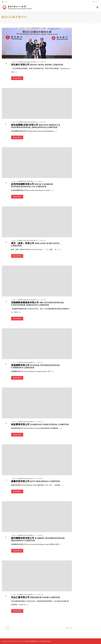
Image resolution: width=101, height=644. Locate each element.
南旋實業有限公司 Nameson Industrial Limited (40, 424)
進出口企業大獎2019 (32, 62)
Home (89, 21)
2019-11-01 (43, 62)
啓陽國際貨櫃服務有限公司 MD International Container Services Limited (38, 304)
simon (14, 62)
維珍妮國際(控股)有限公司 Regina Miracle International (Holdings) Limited (36, 126)
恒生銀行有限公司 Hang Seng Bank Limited (37, 65)
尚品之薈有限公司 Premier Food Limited (36, 597)
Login (95, 2)
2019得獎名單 (95, 21)
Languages (5, 2)
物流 (25, 62)
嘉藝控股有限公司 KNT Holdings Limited (36, 481)
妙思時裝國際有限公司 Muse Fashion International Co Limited (32, 185)
